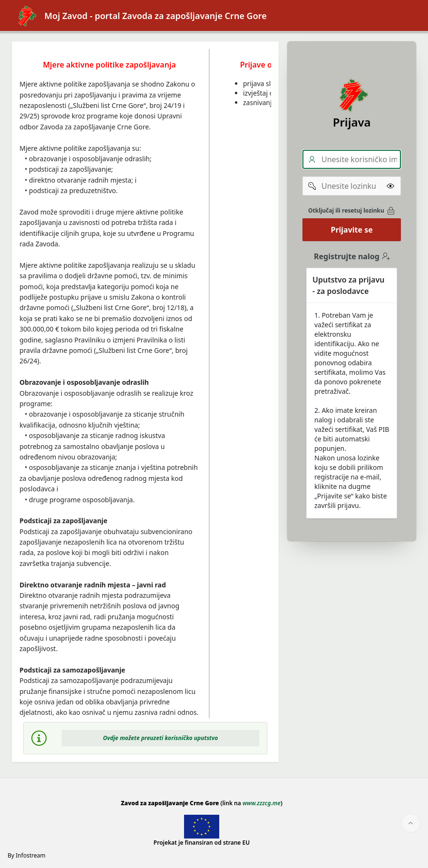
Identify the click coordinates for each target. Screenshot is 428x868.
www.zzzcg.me (262, 803)
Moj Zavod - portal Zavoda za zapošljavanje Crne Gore (140, 16)
